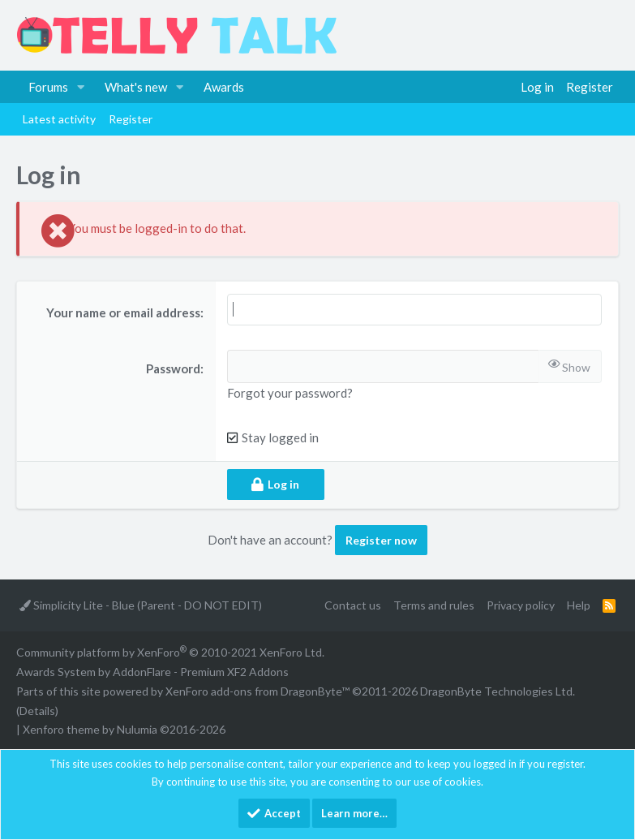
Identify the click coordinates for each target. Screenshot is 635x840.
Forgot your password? (290, 393)
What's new (136, 87)
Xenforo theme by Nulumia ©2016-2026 (124, 729)
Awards (224, 87)
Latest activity (59, 119)
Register (131, 119)
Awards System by (152, 672)
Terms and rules (434, 605)
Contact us (353, 605)
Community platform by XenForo (170, 652)
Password (173, 368)
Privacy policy (521, 605)
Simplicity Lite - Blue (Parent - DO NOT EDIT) (141, 605)
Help (579, 605)
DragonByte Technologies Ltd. (498, 691)
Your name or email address (123, 312)
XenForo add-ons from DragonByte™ (257, 691)
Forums (48, 87)
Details (37, 711)
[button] (81, 87)
